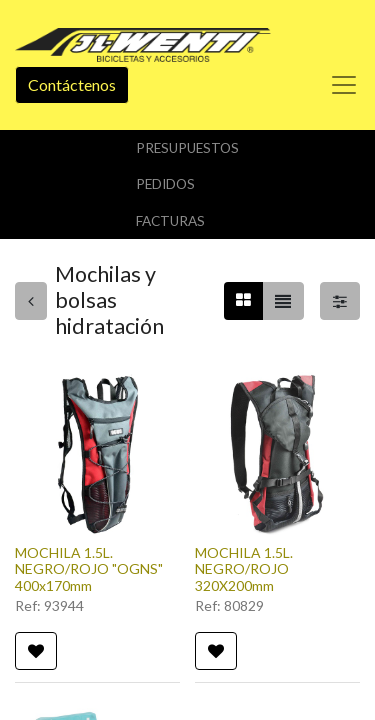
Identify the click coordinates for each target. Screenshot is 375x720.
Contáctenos (72, 84)
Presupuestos (187, 148)
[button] (36, 651)
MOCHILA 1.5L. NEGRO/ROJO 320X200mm (244, 569)
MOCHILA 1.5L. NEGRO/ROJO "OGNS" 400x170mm (89, 569)
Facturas (170, 221)
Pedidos (165, 184)
